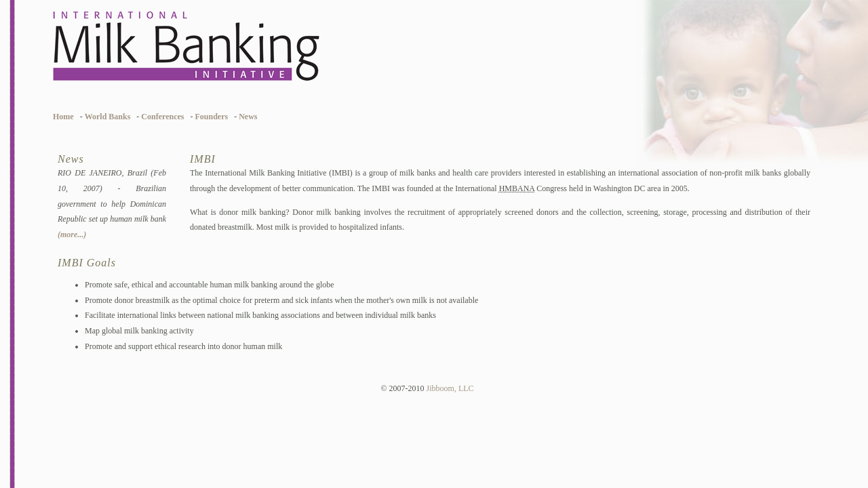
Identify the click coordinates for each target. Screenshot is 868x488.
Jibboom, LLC (450, 388)
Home (63, 117)
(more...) (72, 235)
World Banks (108, 117)
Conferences (162, 117)
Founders (211, 117)
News (248, 117)
